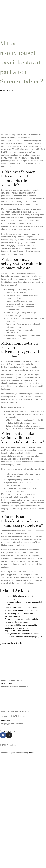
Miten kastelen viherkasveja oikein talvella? (23, 611)
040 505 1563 (6, 684)
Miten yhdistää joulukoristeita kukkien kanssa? (25, 634)
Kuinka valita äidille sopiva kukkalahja (21, 625)
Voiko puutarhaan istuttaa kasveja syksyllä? (23, 637)
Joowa (32, 753)
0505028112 (6, 721)
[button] (23, 32)
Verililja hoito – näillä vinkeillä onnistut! (21, 608)
